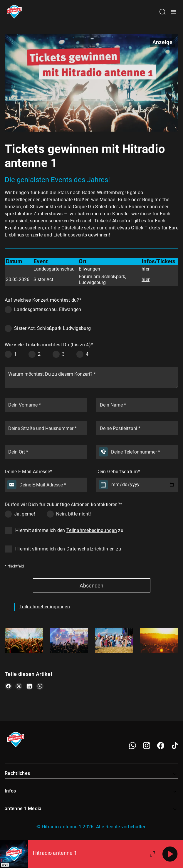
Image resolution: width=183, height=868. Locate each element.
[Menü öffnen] (174, 12)
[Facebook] (161, 746)
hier (146, 269)
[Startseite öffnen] (14, 12)
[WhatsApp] (132, 746)
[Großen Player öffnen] (152, 854)
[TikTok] (175, 746)
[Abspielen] (170, 854)
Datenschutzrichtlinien (91, 549)
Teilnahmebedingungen (92, 530)
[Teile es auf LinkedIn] (29, 686)
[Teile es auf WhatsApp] (40, 686)
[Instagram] (147, 746)
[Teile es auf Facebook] (8, 686)
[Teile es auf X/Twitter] (19, 686)
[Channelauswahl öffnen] (162, 12)
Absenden (91, 586)
